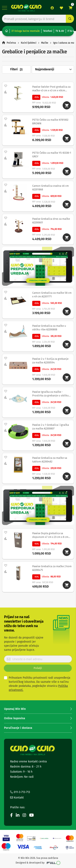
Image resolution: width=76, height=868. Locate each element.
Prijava (52, 8)
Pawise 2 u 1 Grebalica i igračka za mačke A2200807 (51, 427)
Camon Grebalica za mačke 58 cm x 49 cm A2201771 (52, 295)
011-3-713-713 (20, 792)
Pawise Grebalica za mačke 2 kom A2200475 (52, 568)
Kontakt (17, 798)
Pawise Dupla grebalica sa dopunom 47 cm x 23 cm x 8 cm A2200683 (50, 535)
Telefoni (48, 31)
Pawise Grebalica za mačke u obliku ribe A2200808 (49, 328)
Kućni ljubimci (29, 43)
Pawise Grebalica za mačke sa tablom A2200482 (50, 460)
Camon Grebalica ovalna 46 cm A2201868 (50, 188)
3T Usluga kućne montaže (26, 31)
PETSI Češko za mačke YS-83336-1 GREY (52, 155)
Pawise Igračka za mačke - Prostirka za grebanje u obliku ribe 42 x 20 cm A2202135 (50, 394)
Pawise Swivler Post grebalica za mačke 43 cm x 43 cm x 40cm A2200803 (51, 89)
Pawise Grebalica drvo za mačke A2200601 (51, 221)
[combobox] (38, 19)
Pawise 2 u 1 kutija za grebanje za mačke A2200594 (50, 361)
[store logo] (26, 8)
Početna (11, 43)
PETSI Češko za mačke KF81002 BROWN (50, 122)
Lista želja (61, 8)
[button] (5, 86)
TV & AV (60, 31)
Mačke (45, 43)
